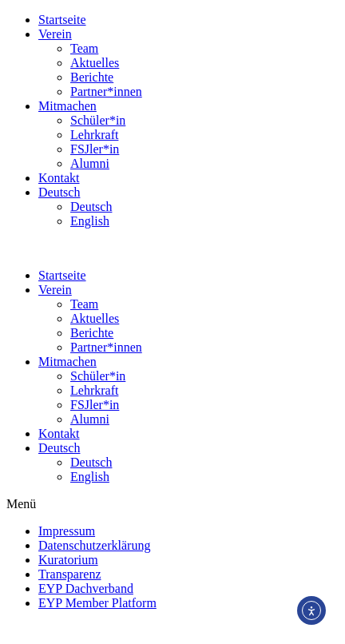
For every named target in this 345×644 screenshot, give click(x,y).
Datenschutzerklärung (94, 545)
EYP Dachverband (86, 588)
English (90, 221)
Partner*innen (106, 91)
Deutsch (59, 192)
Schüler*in (98, 120)
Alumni (90, 163)
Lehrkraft (94, 135)
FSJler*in (95, 149)
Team (84, 48)
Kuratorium (68, 560)
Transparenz (70, 574)
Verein (55, 34)
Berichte (92, 77)
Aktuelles (95, 63)
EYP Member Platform (97, 603)
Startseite (62, 20)
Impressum (67, 531)
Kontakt (59, 178)
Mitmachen (67, 106)
